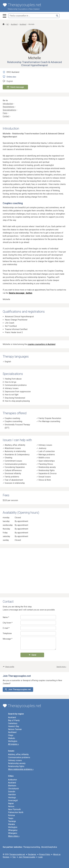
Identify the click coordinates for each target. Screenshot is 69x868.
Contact (6, 116)
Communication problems (16, 464)
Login (40, 857)
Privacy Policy (45, 854)
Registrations (9, 107)
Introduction (8, 104)
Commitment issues (13, 461)
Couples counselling (13, 421)
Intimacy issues (45, 445)
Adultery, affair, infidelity (15, 445)
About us (57, 854)
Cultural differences (13, 470)
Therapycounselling (32, 847)
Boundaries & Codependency (17, 455)
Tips (14, 857)
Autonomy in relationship (15, 451)
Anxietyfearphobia (49, 847)
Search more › (61, 667)
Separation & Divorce (47, 473)
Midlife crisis (44, 458)
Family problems (12, 477)
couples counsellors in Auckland (41, 344)
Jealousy (42, 448)
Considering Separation (15, 467)
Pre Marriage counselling (49, 421)
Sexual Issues (45, 477)
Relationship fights (47, 470)
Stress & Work (45, 480)
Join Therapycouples (27, 857)
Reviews (6, 857)
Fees (5, 113)
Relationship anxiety (47, 467)
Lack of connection (47, 451)
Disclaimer (32, 854)
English (8, 362)
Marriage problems (47, 455)
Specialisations (9, 110)
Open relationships (47, 461)
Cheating (8, 458)
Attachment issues (13, 448)
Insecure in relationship (15, 483)
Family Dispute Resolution (50, 418)
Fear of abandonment (14, 480)
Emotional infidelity (13, 473)
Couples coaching (12, 418)
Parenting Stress (46, 464)
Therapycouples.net (17, 854)
